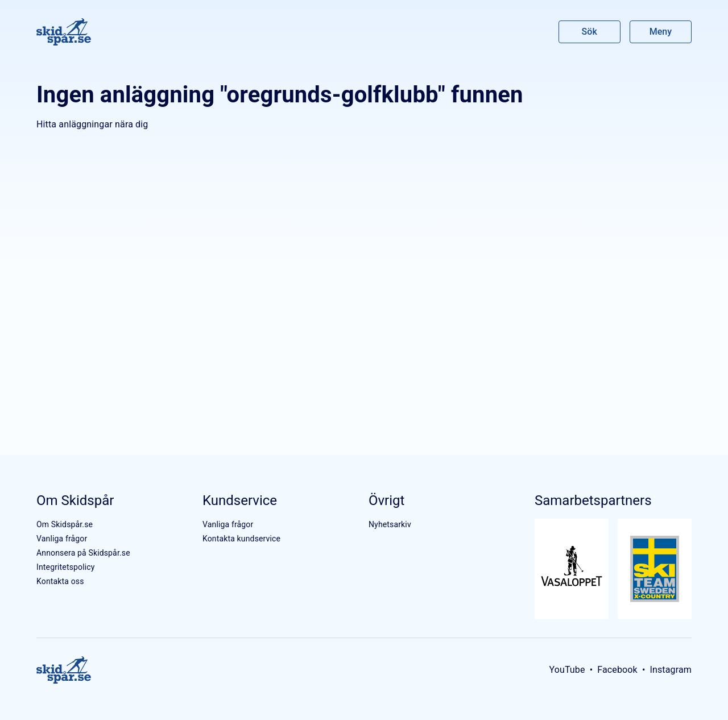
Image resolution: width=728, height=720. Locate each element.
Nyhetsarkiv (390, 524)
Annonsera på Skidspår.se (83, 553)
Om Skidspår (75, 500)
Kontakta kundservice (241, 539)
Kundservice (240, 500)
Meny (661, 32)
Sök (590, 32)
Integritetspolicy (66, 567)
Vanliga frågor (62, 539)
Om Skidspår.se (65, 524)
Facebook (617, 670)
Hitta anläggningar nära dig (92, 124)
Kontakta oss (60, 581)
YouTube (567, 670)
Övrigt (386, 500)
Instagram (671, 670)
